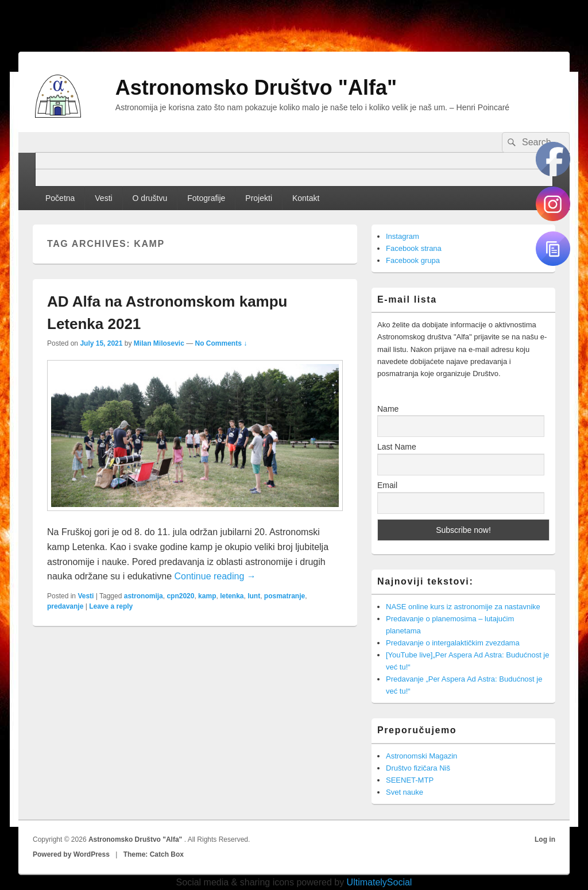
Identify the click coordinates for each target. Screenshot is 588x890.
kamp (207, 596)
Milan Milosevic (159, 343)
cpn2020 (180, 596)
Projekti (259, 198)
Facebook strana (414, 248)
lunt (254, 596)
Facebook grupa (413, 260)
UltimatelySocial (380, 882)
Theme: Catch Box (154, 854)
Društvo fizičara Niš (418, 768)
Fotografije (206, 198)
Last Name (397, 447)
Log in (545, 839)
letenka (232, 596)
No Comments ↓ (221, 343)
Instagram (403, 236)
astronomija (144, 596)
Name (388, 409)
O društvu (150, 198)
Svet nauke (405, 792)
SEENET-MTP (410, 780)
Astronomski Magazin (421, 756)
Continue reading (215, 576)
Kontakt (306, 198)
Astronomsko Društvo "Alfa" (256, 88)
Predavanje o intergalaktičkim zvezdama (453, 643)
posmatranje (285, 596)
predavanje (65, 606)
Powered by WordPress (71, 854)
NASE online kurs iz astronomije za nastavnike (463, 607)
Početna (60, 198)
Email (387, 485)
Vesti (103, 198)
